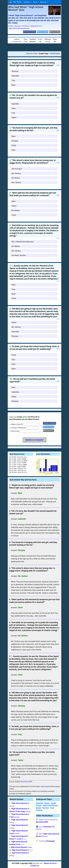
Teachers (46, 808)
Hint (58, 65)
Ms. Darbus (16, 173)
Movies (47, 803)
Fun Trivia (15, 2)
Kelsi (13, 150)
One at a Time (32, 53)
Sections (27, 2)
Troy (13, 80)
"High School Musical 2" (20, 803)
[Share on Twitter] (44, 32)
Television (40, 803)
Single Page (44, 53)
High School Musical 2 (20, 850)
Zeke (14, 108)
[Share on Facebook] (31, 32)
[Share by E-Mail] (55, 32)
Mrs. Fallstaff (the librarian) (23, 241)
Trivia (35, 2)
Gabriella (15, 76)
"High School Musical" (20, 819)
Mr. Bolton (16, 178)
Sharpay (15, 71)
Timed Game (55, 53)
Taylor (14, 117)
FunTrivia (47, 841)
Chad (14, 145)
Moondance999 (17, 41)
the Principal (17, 169)
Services (44, 2)
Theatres (39, 810)
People (53, 803)
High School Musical (19, 847)
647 (55, 41)
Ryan (14, 85)
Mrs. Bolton (16, 182)
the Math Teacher (19, 255)
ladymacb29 (45, 786)
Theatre (39, 805)
